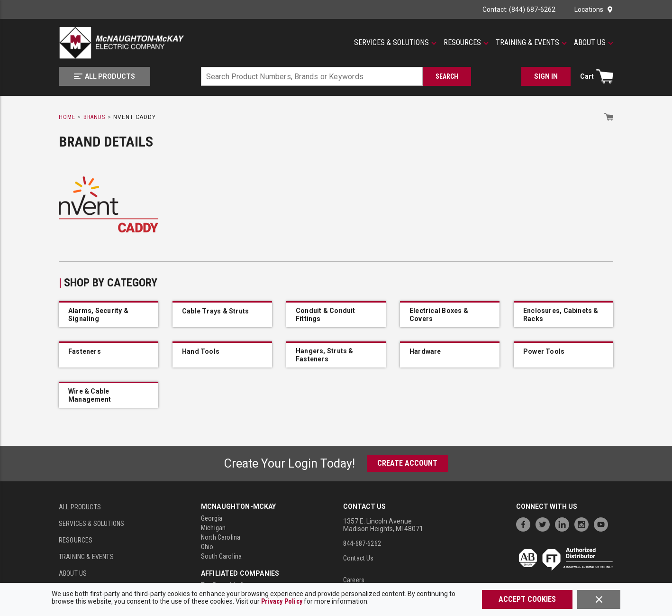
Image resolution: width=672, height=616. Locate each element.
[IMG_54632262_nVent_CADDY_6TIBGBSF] (109, 355)
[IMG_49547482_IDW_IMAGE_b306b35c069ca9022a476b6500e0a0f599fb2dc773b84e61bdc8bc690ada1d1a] (450, 315)
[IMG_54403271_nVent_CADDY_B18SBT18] (336, 315)
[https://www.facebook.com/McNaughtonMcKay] (526, 523)
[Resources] (466, 43)
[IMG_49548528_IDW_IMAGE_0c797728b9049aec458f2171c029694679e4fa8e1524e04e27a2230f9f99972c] (222, 355)
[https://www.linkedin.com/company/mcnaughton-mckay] (564, 523)
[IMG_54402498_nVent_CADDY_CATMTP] (109, 395)
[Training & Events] (531, 43)
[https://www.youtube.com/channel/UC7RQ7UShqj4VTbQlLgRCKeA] (603, 523)
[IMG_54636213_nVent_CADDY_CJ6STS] (563, 315)
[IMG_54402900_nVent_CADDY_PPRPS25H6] (336, 355)
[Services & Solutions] (395, 43)
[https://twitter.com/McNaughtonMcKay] (545, 523)
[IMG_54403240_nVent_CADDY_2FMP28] (450, 355)
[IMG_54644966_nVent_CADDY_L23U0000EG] (222, 315)
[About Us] (594, 43)
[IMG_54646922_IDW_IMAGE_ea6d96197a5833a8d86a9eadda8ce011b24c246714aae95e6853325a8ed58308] (109, 315)
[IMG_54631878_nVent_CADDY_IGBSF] (563, 355)
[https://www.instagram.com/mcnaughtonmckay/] (584, 523)
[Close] (599, 599)
